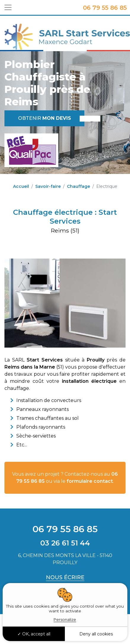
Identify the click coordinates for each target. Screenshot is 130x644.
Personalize (65, 619)
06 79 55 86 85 (105, 8)
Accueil (21, 186)
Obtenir (45, 118)
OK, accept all (34, 634)
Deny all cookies (96, 634)
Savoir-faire (48, 186)
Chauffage (78, 186)
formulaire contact (90, 481)
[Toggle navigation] (8, 7)
